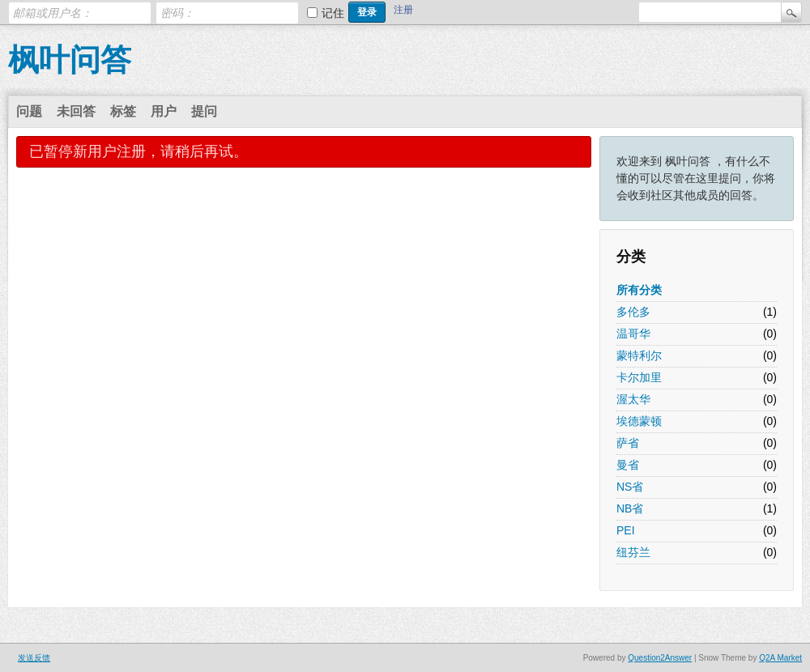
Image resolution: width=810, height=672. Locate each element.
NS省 (630, 487)
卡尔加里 (639, 377)
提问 (204, 111)
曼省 (628, 465)
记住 (333, 13)
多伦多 (633, 312)
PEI (626, 530)
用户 (164, 111)
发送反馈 (34, 658)
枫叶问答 (70, 60)
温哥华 (633, 334)
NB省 (630, 508)
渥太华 (633, 399)
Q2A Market (780, 658)
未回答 (76, 111)
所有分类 (639, 290)
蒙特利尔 (639, 355)
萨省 (628, 443)
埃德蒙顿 (639, 421)
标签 (123, 111)
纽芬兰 (633, 552)
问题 (29, 111)
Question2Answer (660, 658)
